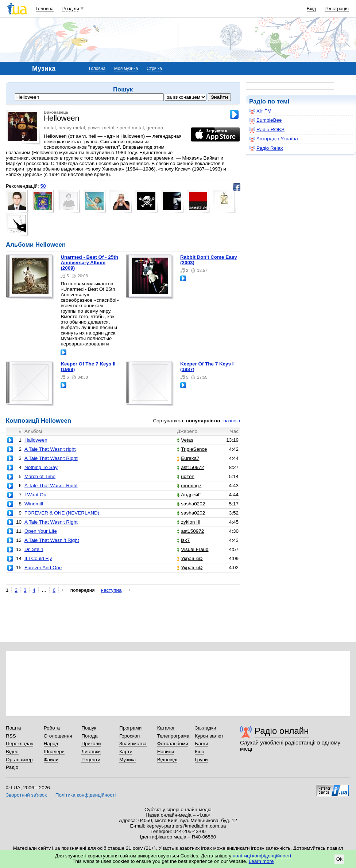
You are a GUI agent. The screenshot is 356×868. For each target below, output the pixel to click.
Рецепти (91, 760)
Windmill (34, 504)
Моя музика (126, 69)
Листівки (91, 752)
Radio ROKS (267, 130)
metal (50, 128)
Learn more (261, 861)
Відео (12, 752)
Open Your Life (41, 531)
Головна (45, 9)
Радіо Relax (266, 148)
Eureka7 (188, 458)
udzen (186, 476)
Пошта (13, 728)
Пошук (89, 728)
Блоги (202, 744)
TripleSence (192, 449)
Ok (339, 859)
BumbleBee (265, 120)
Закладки (205, 728)
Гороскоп (129, 736)
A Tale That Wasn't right (50, 449)
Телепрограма (173, 736)
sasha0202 (191, 504)
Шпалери (54, 752)
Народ (51, 744)
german (155, 128)
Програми (130, 728)
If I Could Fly (38, 558)
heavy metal (71, 128)
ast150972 (190, 467)
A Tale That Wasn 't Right (52, 540)
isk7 (183, 540)
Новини (166, 752)
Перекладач (20, 744)
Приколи (91, 744)
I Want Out (36, 495)
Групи (201, 760)
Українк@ (190, 558)
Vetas (185, 440)
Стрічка (154, 69)
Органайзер (19, 760)
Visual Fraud (193, 549)
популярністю (203, 421)
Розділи (71, 9)
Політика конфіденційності (86, 795)
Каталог (166, 728)
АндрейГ (189, 495)
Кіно (200, 752)
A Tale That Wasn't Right (51, 458)
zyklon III (189, 522)
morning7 (189, 486)
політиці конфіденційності (262, 856)
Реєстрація (337, 9)
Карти (126, 752)
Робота (52, 728)
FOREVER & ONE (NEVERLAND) (62, 513)
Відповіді (167, 760)
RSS (11, 736)
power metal (101, 128)
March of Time (40, 476)
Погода (89, 736)
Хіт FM (260, 111)
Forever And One (43, 568)
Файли (51, 760)
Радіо (258, 101)
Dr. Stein (34, 549)
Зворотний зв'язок (26, 795)
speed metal (130, 128)
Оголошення (58, 736)
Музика (127, 760)
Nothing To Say (41, 467)
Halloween (36, 440)
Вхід (311, 9)
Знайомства (133, 744)
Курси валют (209, 736)
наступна (111, 590)
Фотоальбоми (173, 744)
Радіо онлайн (282, 731)
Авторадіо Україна (274, 139)
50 (43, 186)
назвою (232, 421)
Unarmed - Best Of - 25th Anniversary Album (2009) (89, 263)
